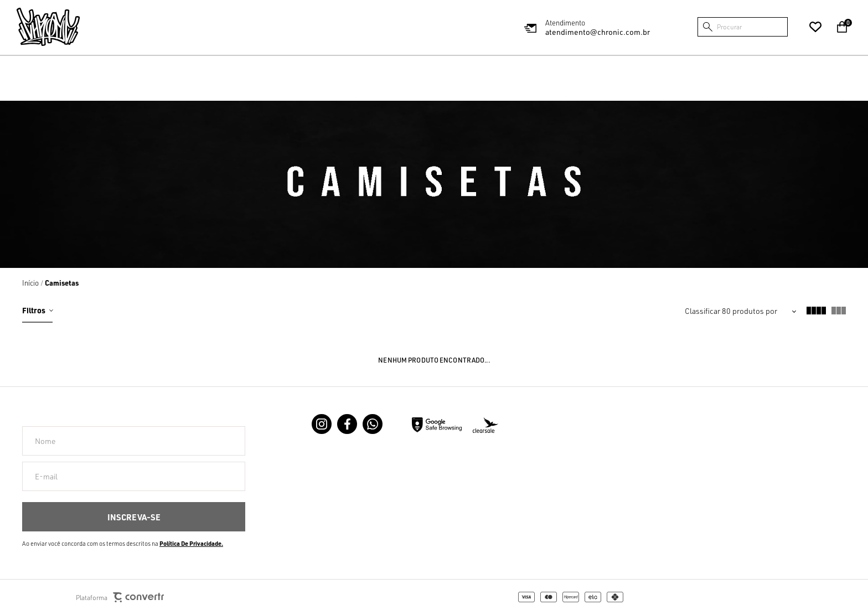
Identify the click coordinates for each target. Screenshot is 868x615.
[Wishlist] (815, 27)
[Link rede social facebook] (347, 424)
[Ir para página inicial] (30, 283)
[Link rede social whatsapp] (373, 424)
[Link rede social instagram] (322, 424)
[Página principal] (48, 27)
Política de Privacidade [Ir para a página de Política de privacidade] (190, 544)
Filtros (34, 310)
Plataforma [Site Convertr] (120, 598)
